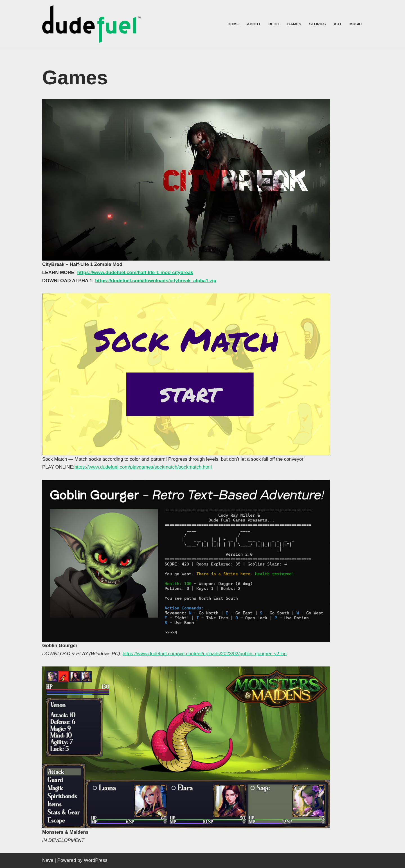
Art (337, 24)
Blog (274, 24)
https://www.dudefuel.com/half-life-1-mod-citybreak (135, 273)
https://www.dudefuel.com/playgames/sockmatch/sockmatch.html (143, 467)
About (253, 24)
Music (355, 24)
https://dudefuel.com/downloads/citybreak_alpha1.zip (156, 281)
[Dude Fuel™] (93, 24)
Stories (317, 24)
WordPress (96, 860)
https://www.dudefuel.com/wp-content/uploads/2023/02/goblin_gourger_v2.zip (205, 654)
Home (233, 24)
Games (294, 24)
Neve (48, 860)
